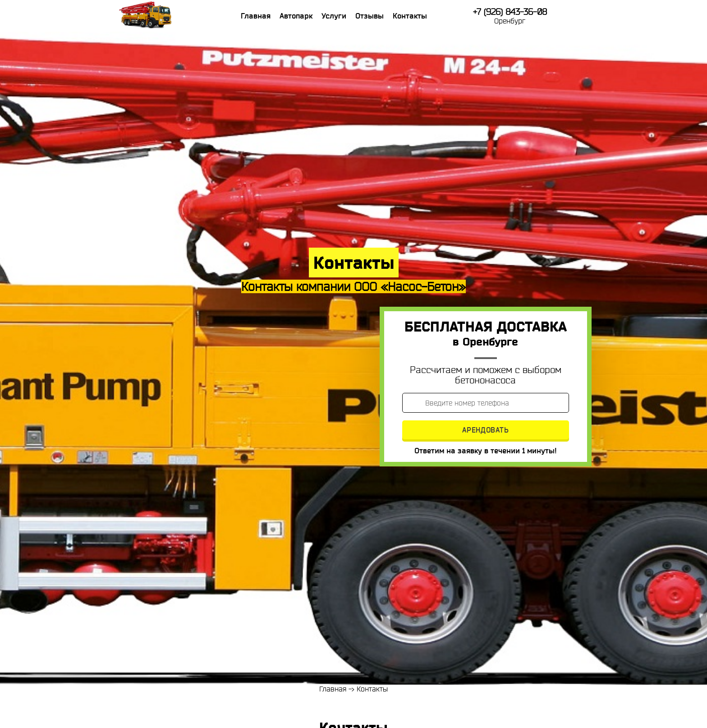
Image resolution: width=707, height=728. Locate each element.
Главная (256, 16)
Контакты (410, 16)
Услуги (334, 16)
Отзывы (370, 16)
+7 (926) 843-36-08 (510, 12)
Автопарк (296, 16)
